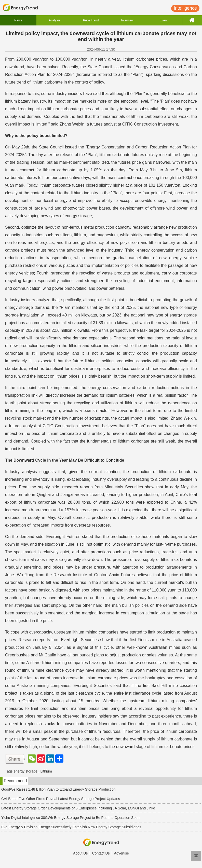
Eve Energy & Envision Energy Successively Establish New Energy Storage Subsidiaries (71, 827)
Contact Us (101, 853)
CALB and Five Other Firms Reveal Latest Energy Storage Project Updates (61, 799)
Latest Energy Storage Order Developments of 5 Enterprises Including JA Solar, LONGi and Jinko (78, 808)
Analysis (55, 20)
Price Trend (91, 20)
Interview (127, 20)
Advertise (122, 853)
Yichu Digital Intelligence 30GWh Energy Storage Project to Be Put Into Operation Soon (70, 818)
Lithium (46, 771)
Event (164, 20)
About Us (80, 853)
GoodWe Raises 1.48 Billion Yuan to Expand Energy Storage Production (58, 789)
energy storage (25, 771)
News (18, 20)
